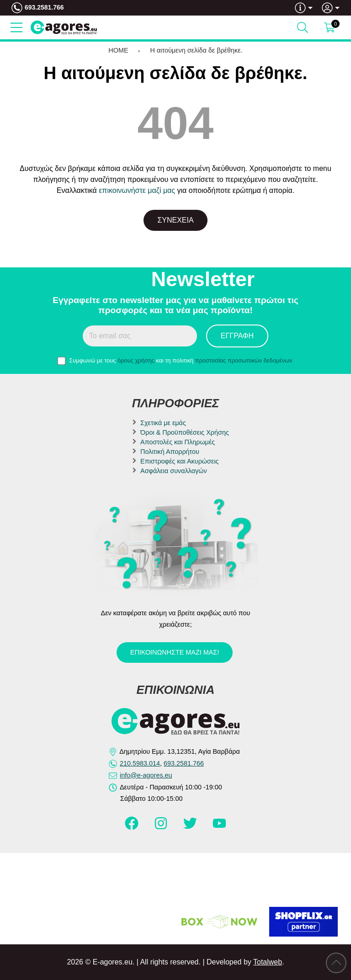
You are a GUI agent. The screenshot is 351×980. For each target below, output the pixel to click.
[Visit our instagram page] (162, 827)
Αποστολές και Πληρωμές (178, 442)
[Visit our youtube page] (219, 827)
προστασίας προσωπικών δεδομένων (244, 360)
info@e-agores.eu (146, 775)
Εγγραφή (237, 336)
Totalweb (268, 962)
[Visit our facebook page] (133, 827)
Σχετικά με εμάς (163, 423)
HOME (118, 50)
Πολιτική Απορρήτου (170, 452)
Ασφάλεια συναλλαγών (174, 471)
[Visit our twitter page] (191, 827)
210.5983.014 (140, 763)
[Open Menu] (16, 27)
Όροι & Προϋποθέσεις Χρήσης (185, 432)
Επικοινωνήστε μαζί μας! (175, 652)
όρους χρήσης (136, 360)
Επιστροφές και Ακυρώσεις (179, 461)
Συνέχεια (175, 220)
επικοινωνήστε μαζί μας (137, 190)
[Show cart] (330, 27)
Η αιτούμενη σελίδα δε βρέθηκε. (197, 50)
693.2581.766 (44, 7)
